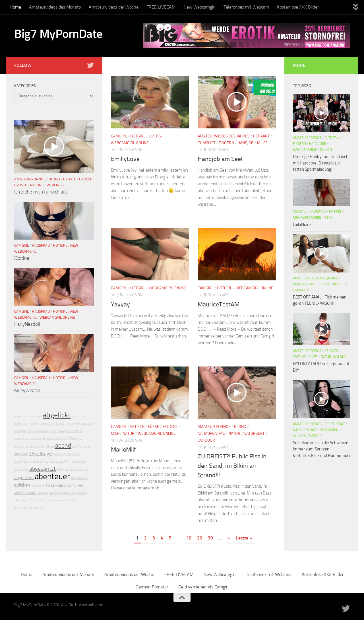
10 (189, 538)
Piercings (55, 185)
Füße (154, 427)
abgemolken (73, 485)
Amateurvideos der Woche (114, 7)
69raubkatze (84, 424)
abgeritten (24, 478)
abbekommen (79, 470)
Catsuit (299, 357)
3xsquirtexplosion (62, 431)
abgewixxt (59, 454)
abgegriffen (62, 462)
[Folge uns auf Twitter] (90, 65)
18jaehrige (54, 485)
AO (312, 284)
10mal (35, 462)
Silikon (326, 150)
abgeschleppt (25, 493)
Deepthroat (335, 424)
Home (15, 7)
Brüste (70, 179)
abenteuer (52, 476)
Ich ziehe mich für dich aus (41, 192)
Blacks (339, 284)
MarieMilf (123, 450)
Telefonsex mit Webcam (246, 7)
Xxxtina (22, 258)
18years (70, 424)
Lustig (155, 136)
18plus (50, 447)
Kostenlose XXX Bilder (298, 7)
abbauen (36, 439)
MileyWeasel (27, 390)
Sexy (329, 218)
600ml (72, 500)
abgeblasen (22, 424)
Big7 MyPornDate (58, 34)
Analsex (300, 284)
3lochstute (47, 500)
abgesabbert (79, 478)
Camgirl (119, 136)
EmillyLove (125, 159)
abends (38, 508)
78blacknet (75, 439)
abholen (37, 416)
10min (79, 431)
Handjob (246, 143)
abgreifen (43, 431)
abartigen (20, 431)
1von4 (32, 431)
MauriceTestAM (219, 304)
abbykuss (61, 439)
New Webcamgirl (199, 7)
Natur (129, 433)
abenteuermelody (42, 424)
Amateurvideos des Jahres (224, 136)
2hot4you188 (23, 508)
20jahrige (63, 470)
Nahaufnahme (211, 433)
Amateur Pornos (214, 427)
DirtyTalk (332, 138)
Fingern (226, 143)
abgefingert (22, 462)
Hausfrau (41, 245)
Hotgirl (138, 136)
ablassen (48, 439)
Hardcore (318, 144)
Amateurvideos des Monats (55, 7)
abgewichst (37, 447)
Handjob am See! (220, 159)
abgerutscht (22, 416)
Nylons (37, 185)
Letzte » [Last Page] (244, 538)
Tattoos (315, 436)
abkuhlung (78, 416)
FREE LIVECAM (161, 7)
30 (210, 538)
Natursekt (254, 433)
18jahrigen (21, 500)
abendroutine (68, 493)
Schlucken (329, 430)
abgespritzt (43, 469)
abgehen (61, 500)
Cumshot (206, 143)
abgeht (59, 424)
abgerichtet (22, 439)
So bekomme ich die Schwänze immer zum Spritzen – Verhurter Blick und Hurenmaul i (321, 449)
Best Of (324, 284)
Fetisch (137, 427)
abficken (22, 485)
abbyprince (21, 447)
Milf (115, 433)
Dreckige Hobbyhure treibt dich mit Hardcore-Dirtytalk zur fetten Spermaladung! (321, 163)
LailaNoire (302, 224)
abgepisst (73, 454)
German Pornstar (152, 587)
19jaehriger (79, 462)
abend (63, 446)
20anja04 (42, 493)
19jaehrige (40, 454)
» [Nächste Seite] (229, 538)
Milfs (262, 143)
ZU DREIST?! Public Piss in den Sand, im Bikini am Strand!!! (232, 466)
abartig (83, 493)
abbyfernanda (81, 447)
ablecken (21, 454)
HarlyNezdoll (27, 324)
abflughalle (47, 462)
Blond (240, 427)
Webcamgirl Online (130, 143)
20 (200, 538)
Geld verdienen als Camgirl (203, 587)
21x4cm (34, 500)
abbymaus (38, 486)
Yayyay (120, 304)
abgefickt (57, 415)
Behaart (261, 136)
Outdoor (206, 440)
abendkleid (21, 470)
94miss (54, 493)
